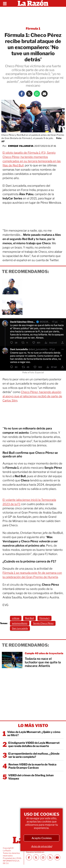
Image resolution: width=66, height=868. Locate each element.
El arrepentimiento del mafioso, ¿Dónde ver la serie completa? (34, 755)
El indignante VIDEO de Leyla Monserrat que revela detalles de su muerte (34, 744)
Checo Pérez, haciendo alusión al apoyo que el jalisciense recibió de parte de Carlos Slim (32, 396)
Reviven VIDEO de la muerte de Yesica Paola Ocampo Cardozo (32, 766)
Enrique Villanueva (21, 146)
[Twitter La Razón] (29, 94)
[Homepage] (33, 3)
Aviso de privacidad (42, 846)
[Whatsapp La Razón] (37, 94)
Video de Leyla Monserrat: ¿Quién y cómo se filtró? (34, 734)
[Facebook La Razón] (22, 94)
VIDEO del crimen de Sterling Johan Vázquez (31, 777)
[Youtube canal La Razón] (57, 857)
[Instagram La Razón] (43, 857)
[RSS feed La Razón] (50, 857)
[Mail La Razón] (44, 94)
